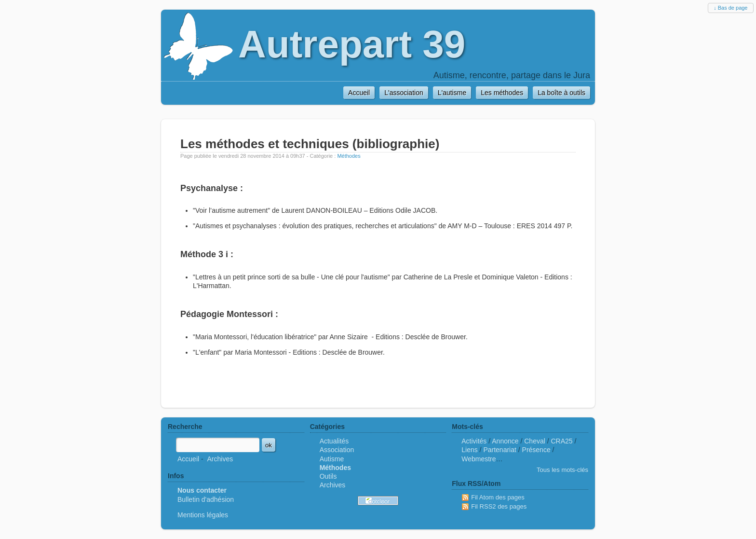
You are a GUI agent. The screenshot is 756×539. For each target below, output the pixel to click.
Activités (474, 441)
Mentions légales (203, 515)
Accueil (188, 459)
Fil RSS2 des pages (499, 506)
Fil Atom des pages (498, 497)
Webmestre (479, 459)
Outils (328, 476)
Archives (220, 459)
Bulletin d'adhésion (206, 499)
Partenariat (499, 450)
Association (337, 450)
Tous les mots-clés (562, 470)
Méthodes (349, 156)
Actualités (334, 441)
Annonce (505, 441)
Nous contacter (202, 490)
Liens (469, 450)
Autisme (332, 459)
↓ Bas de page (730, 8)
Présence (536, 450)
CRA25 (562, 441)
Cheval (535, 441)
